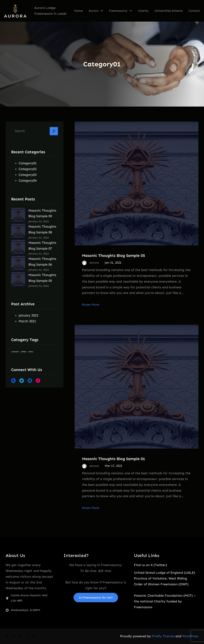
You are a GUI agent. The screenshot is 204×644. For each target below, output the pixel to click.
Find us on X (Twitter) (151, 565)
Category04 (28, 181)
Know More (91, 305)
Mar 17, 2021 (114, 466)
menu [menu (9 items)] (31, 352)
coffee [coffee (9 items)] (23, 352)
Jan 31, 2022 (113, 263)
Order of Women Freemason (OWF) (161, 584)
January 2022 (28, 315)
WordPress (190, 636)
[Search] (54, 131)
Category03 (28, 175)
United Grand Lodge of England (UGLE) (165, 573)
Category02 (28, 169)
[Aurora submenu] (102, 10)
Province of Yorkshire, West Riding (161, 578)
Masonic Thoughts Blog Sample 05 (114, 255)
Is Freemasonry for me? (96, 598)
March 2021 (27, 321)
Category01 (28, 163)
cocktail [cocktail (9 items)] (15, 352)
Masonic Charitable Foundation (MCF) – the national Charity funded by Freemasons (165, 601)
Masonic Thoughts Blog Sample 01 (114, 459)
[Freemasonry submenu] (131, 10)
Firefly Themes (163, 636)
